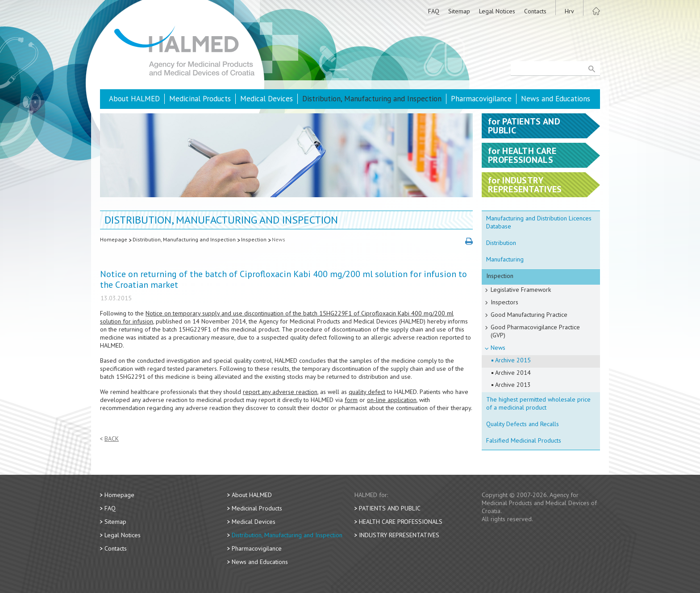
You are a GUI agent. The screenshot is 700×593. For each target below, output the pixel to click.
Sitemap (459, 11)
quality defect (367, 392)
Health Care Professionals (401, 522)
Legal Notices (497, 11)
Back (112, 439)
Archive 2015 (513, 360)
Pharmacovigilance (481, 99)
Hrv (569, 11)
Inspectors (504, 302)
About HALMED (134, 99)
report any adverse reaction (280, 392)
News (279, 239)
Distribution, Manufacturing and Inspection (372, 99)
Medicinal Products (200, 99)
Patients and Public (390, 508)
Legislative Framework (521, 290)
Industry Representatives (399, 535)
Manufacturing (505, 259)
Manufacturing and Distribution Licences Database (539, 222)
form (351, 400)
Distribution (501, 243)
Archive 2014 (513, 373)
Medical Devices (267, 99)
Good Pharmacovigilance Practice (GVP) (535, 331)
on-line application (392, 400)
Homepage (114, 239)
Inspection (254, 239)
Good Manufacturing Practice (529, 315)
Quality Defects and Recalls (523, 424)
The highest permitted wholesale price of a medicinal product (538, 403)
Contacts (535, 11)
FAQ (434, 11)
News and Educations (556, 99)
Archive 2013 (513, 385)
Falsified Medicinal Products (524, 440)
